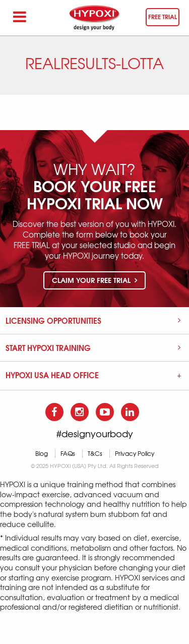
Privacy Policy (135, 454)
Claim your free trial (94, 280)
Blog (42, 454)
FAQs (68, 454)
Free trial (163, 16)
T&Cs (95, 454)
